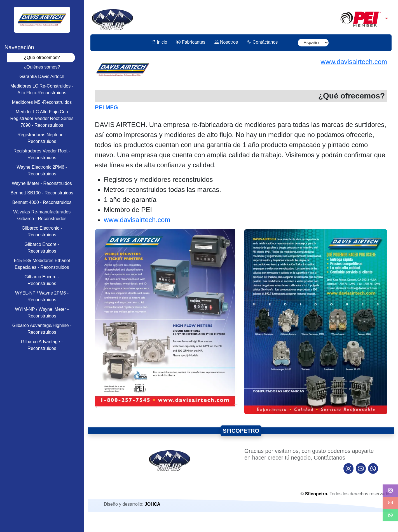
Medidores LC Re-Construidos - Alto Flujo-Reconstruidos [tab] (42, 89)
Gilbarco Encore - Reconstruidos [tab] (42, 248)
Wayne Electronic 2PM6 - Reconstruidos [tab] (42, 170)
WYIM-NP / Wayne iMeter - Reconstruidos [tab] (42, 313)
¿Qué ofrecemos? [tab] (42, 57)
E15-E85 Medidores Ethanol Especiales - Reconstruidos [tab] (42, 264)
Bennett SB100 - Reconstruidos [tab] (42, 193)
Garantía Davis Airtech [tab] (42, 76)
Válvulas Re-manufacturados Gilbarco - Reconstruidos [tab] (42, 215)
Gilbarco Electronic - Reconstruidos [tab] (42, 231)
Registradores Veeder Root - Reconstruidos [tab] (42, 154)
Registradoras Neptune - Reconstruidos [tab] (42, 138)
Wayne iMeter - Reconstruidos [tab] (42, 183)
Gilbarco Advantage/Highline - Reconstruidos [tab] (42, 329)
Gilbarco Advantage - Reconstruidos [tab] (42, 345)
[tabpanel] (241, 252)
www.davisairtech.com (354, 62)
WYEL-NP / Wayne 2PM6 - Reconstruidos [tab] (42, 296)
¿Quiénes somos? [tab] (42, 67)
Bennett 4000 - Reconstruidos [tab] (42, 202)
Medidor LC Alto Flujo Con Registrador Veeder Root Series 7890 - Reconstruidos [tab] (42, 118)
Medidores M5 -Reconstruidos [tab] (42, 102)
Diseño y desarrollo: (132, 504)
